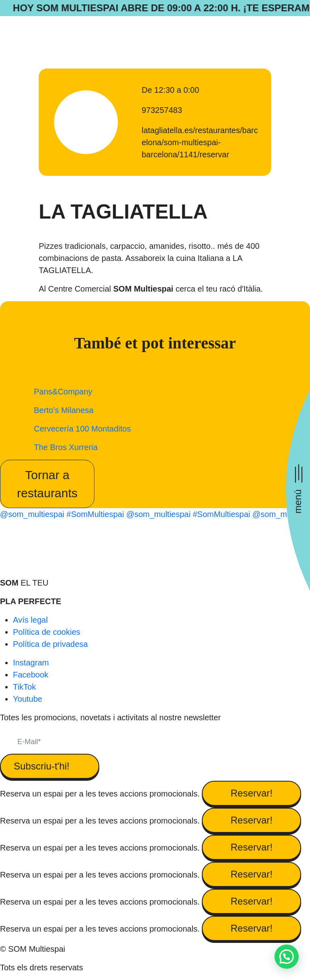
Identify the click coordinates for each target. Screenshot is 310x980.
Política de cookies (47, 632)
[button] (287, 957)
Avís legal (30, 620)
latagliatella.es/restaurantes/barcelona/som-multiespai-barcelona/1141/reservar (200, 142)
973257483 (162, 110)
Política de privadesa (50, 644)
